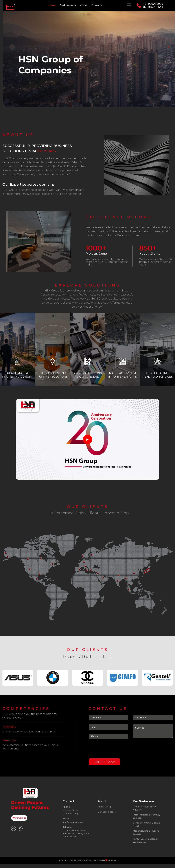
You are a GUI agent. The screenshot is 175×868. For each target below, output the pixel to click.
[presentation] (12, 47)
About (84, 5)
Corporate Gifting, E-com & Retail (147, 816)
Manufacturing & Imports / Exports (147, 824)
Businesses (68, 5)
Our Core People (107, 804)
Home (51, 5)
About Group (105, 815)
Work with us (19, 818)
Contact (97, 5)
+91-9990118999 (71, 818)
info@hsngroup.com (73, 814)
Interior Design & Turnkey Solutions (146, 808)
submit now (104, 770)
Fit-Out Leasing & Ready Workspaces (145, 833)
